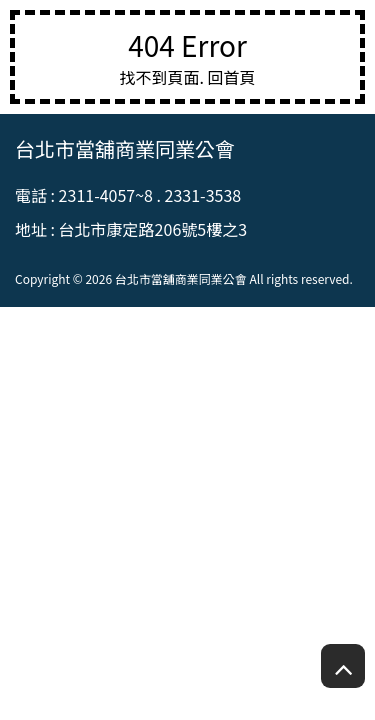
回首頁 (232, 77)
